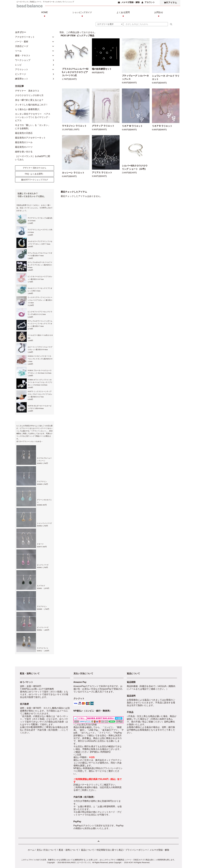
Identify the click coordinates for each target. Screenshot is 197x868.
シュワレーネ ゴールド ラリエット (166, 77)
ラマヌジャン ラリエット (74, 126)
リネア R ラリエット (162, 126)
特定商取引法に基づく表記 (110, 850)
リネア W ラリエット (132, 126)
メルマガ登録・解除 (130, 2)
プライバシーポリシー (136, 850)
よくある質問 (123, 15)
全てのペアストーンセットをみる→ (30, 441)
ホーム (31, 850)
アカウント (150, 2)
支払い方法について (47, 850)
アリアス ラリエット (102, 173)
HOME (45, 15)
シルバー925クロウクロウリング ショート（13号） (135, 167)
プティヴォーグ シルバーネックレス (135, 77)
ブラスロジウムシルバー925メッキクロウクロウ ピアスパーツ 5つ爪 (75, 72)
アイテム (170, 2)
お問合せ (159, 15)
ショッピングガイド (82, 15)
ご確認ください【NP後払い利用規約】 (92, 752)
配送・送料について (69, 850)
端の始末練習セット (102, 69)
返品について (88, 850)
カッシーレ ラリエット (73, 173)
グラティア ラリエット (103, 126)
